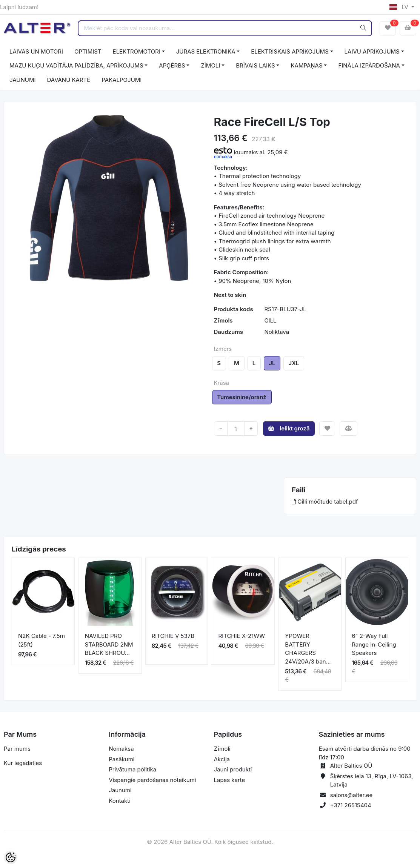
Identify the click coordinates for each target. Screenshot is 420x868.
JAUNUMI (23, 80)
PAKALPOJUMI (122, 80)
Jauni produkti (233, 769)
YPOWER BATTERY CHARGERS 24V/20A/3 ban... (308, 649)
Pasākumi (122, 759)
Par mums (17, 749)
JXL (294, 363)
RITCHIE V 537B (173, 636)
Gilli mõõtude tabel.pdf (325, 502)
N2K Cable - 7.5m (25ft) (42, 640)
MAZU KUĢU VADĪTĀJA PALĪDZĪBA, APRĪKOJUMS (76, 65)
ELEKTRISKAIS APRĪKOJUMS (290, 51)
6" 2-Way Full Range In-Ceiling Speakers (374, 644)
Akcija (222, 759)
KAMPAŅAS (306, 65)
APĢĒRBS (172, 65)
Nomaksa (121, 749)
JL (272, 363)
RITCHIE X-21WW (242, 636)
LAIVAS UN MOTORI (36, 51)
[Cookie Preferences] (11, 857)
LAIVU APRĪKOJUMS (372, 51)
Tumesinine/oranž (242, 397)
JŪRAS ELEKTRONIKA (206, 51)
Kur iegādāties (23, 763)
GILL (270, 320)
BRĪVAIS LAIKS (255, 65)
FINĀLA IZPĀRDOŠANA (369, 65)
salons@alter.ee (352, 795)
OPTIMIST (88, 51)
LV (400, 7)
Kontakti (120, 801)
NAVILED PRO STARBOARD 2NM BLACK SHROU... (109, 644)
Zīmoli (222, 749)
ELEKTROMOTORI (137, 51)
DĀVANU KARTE (69, 80)
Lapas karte (230, 780)
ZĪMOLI (210, 65)
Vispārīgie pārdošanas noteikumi (152, 780)
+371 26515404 (351, 805)
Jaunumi (120, 790)
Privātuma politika (132, 769)
